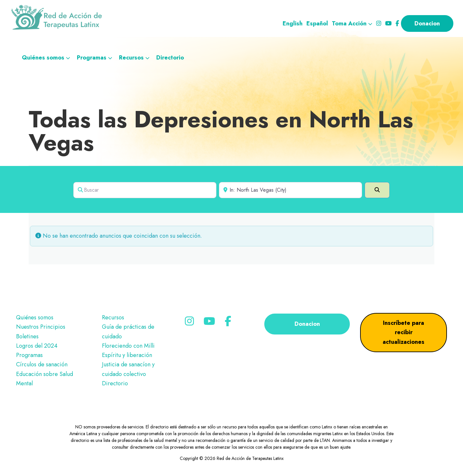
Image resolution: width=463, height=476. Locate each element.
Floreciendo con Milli (128, 346)
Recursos (113, 317)
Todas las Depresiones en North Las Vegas (221, 131)
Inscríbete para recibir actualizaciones (404, 332)
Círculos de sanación (42, 364)
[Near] (291, 190)
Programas (29, 355)
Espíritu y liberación (127, 355)
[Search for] (145, 190)
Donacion (307, 324)
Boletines (27, 336)
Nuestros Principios (41, 327)
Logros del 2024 (37, 346)
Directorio (115, 383)
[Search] (377, 190)
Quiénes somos (35, 317)
